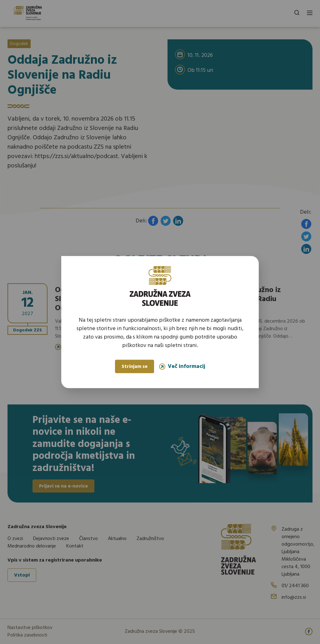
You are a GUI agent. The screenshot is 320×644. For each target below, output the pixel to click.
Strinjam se (135, 367)
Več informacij (182, 367)
